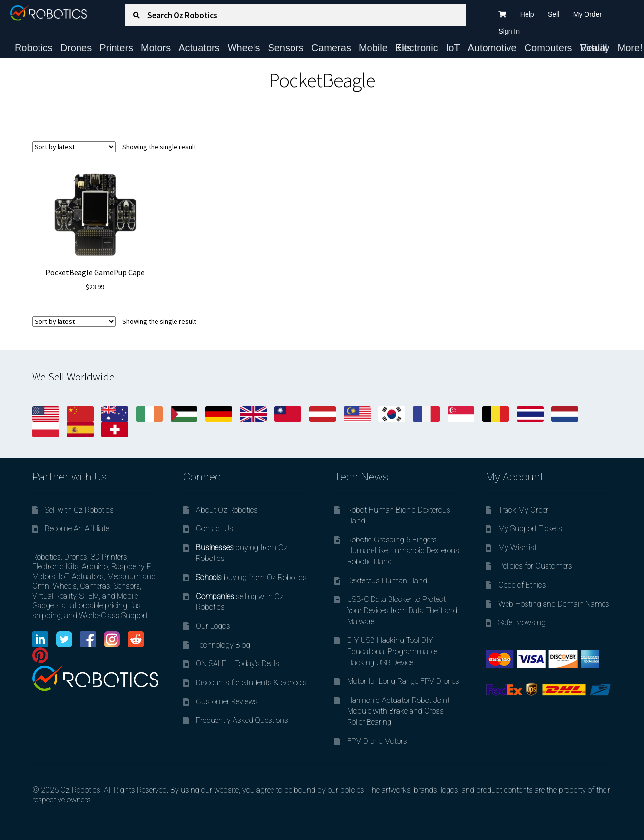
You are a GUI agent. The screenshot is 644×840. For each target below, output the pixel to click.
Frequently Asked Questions (242, 720)
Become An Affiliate (77, 529)
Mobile (373, 48)
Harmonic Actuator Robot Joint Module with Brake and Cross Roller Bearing (398, 711)
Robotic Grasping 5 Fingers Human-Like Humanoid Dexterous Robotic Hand (403, 551)
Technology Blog (223, 645)
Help (527, 14)
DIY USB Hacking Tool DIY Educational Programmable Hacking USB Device (392, 651)
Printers (116, 48)
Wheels (244, 48)
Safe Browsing (522, 623)
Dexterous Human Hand (387, 581)
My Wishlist (517, 548)
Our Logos (213, 626)
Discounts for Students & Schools (251, 683)
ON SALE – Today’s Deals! (238, 664)
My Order (587, 14)
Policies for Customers (535, 566)
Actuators (199, 48)
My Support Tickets (530, 529)
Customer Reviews (227, 702)
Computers (548, 48)
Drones (76, 48)
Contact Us (215, 529)
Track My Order (523, 510)
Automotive (492, 48)
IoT (453, 48)
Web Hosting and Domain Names (554, 604)
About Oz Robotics (227, 510)
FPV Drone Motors (377, 741)
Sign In (509, 31)
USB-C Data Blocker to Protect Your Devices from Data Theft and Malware (402, 610)
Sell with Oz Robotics (79, 510)
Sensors (285, 48)
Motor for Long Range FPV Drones (403, 681)
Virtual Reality (595, 48)
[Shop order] (74, 147)
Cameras (331, 48)
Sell (554, 14)
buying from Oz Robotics (251, 577)
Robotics (34, 48)
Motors (156, 48)
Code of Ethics (522, 585)
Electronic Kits (417, 48)
